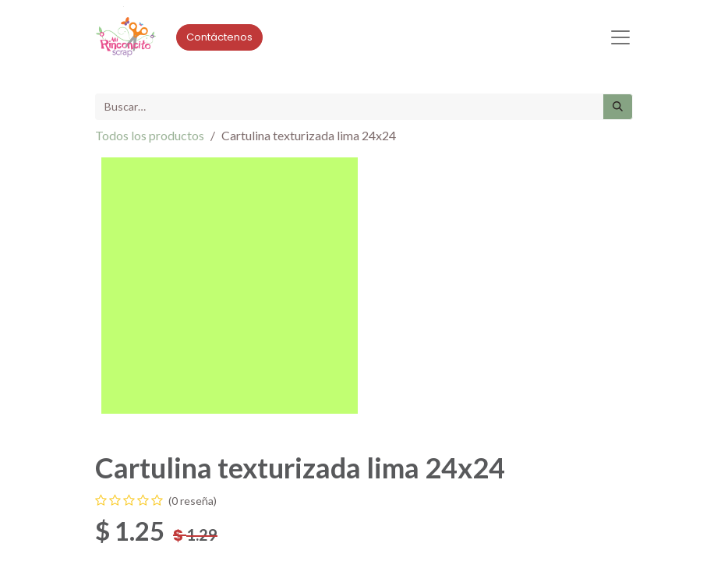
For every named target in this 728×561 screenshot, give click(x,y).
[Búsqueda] (618, 107)
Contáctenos (219, 37)
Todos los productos (150, 135)
